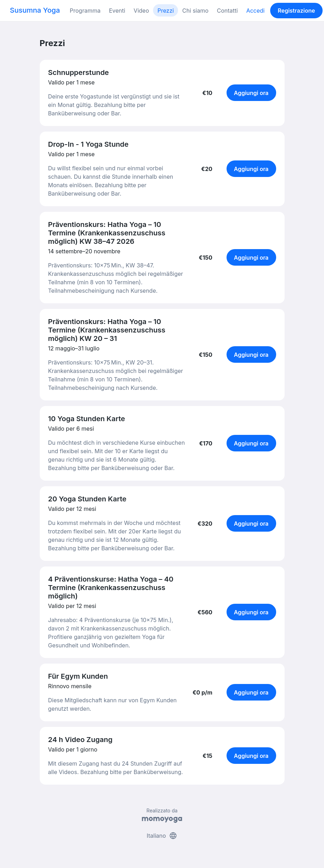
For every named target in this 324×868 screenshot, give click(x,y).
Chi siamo (195, 11)
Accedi (255, 11)
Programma (85, 11)
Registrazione (296, 11)
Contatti (227, 11)
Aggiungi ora (251, 93)
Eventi (117, 11)
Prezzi (166, 11)
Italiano (162, 836)
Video (141, 11)
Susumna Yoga (35, 10)
